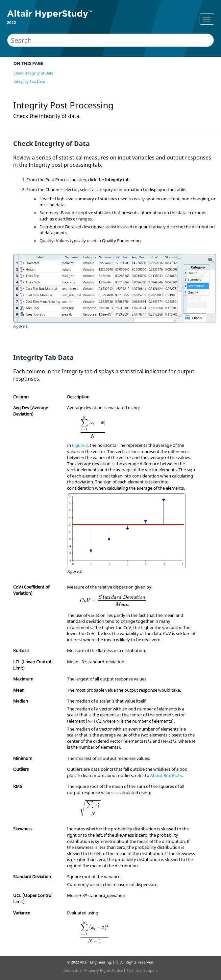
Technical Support (142, 970)
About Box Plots (166, 775)
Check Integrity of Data (33, 73)
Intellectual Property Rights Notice (93, 970)
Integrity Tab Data (29, 81)
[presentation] (93, 427)
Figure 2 (80, 445)
